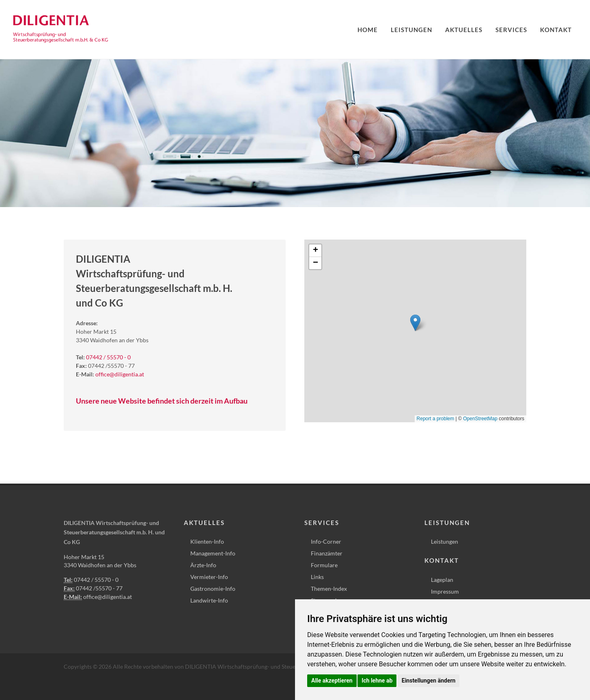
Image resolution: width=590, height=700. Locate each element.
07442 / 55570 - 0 (108, 357)
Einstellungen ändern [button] (429, 681)
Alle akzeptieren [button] (332, 681)
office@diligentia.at (120, 374)
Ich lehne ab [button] (377, 681)
